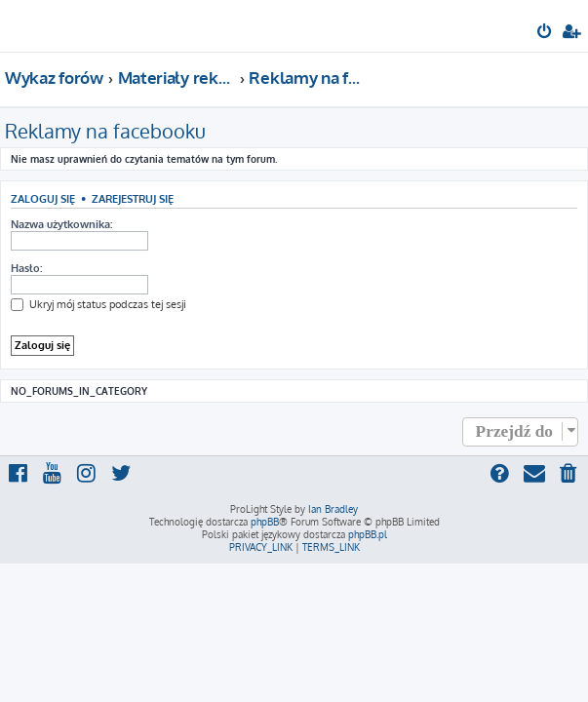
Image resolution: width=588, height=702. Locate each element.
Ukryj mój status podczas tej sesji (98, 304)
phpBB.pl (368, 534)
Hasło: (26, 268)
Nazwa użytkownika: (61, 224)
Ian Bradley (333, 509)
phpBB (265, 522)
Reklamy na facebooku (105, 131)
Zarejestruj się (133, 198)
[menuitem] (546, 33)
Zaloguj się (43, 198)
